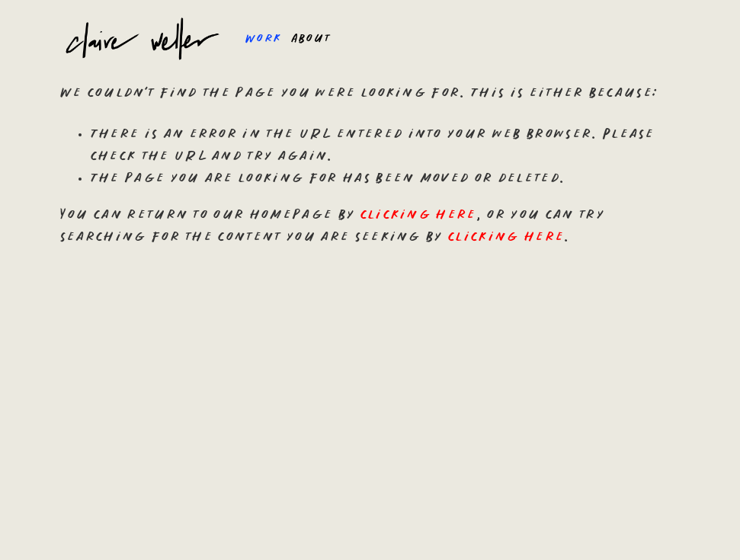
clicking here (418, 215)
